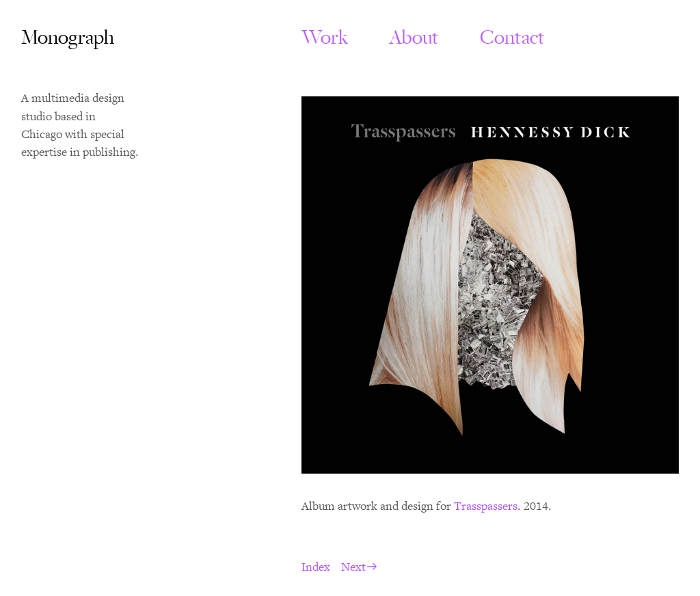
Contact (512, 37)
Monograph (68, 37)
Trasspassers (486, 506)
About (421, 37)
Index (316, 567)
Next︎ (360, 567)
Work (325, 37)
